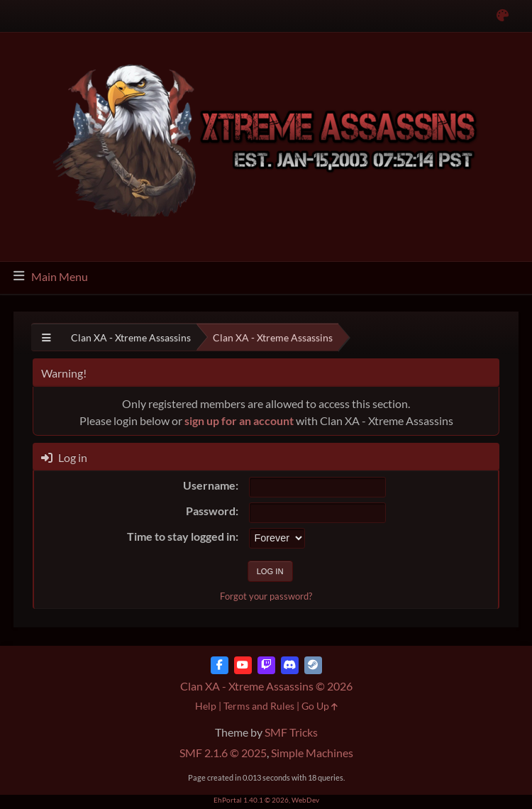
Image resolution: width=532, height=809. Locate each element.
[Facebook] (220, 665)
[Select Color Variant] (503, 16)
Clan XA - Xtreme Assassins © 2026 (266, 686)
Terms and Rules (259, 706)
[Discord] (290, 665)
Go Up (320, 706)
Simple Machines (312, 753)
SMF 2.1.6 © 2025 (223, 753)
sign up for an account (239, 420)
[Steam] (313, 665)
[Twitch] (266, 665)
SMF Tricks (291, 732)
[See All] (46, 337)
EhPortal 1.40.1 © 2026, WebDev (266, 800)
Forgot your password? (266, 596)
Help (206, 706)
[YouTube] (243, 665)
